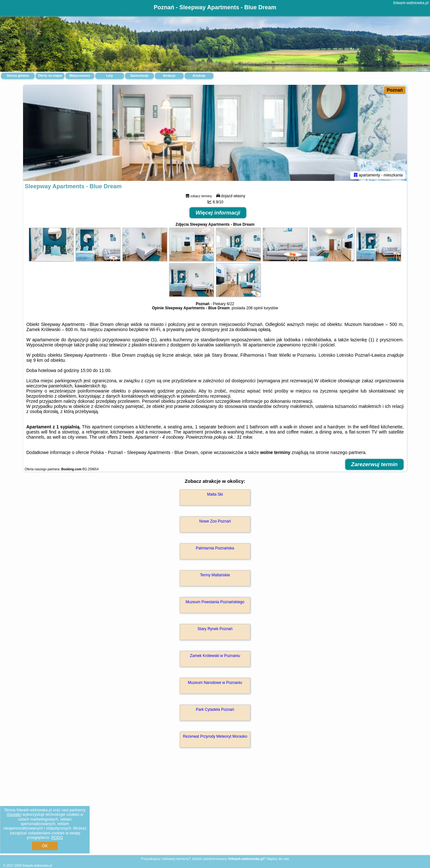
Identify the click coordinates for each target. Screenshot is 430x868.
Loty (109, 76)
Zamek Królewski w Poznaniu (215, 656)
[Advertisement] (215, 808)
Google (14, 815)
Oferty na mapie (50, 76)
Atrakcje (169, 76)
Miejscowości (80, 76)
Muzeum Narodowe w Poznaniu (215, 683)
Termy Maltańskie (215, 575)
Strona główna (18, 76)
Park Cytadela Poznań (215, 710)
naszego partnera (348, 452)
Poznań (395, 90)
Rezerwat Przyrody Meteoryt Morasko (215, 736)
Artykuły (199, 76)
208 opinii (254, 308)
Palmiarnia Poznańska (215, 548)
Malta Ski (215, 494)
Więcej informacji (218, 213)
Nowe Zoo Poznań (215, 521)
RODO (57, 838)
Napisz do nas (278, 859)
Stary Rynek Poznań (215, 629)
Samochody (140, 76)
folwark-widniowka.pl (411, 3)
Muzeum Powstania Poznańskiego (215, 602)
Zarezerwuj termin (375, 464)
